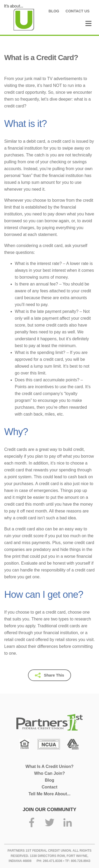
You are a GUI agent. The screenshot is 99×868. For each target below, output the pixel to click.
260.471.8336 (52, 861)
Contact (50, 787)
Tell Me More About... (49, 794)
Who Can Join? (49, 773)
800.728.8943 (81, 861)
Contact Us (77, 11)
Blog (54, 11)
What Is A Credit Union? (50, 766)
